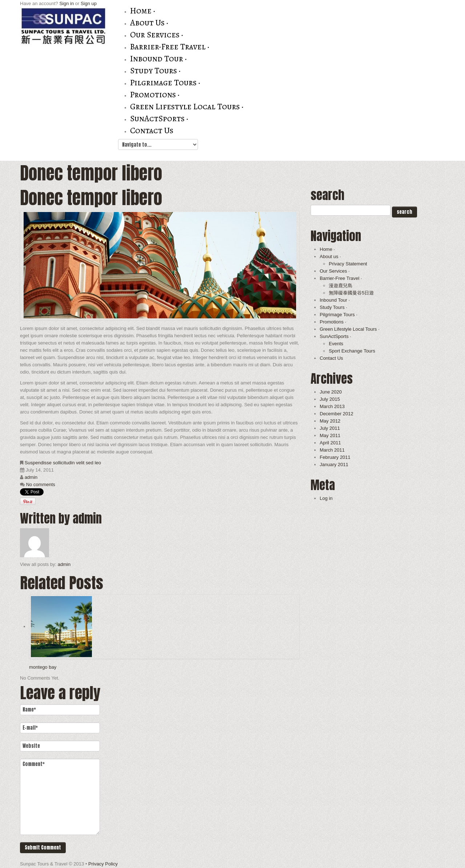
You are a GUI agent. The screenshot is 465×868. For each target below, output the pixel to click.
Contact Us (152, 131)
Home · (143, 11)
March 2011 (332, 450)
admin (31, 477)
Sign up (89, 3)
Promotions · (155, 95)
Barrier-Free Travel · (170, 47)
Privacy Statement (348, 264)
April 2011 (330, 443)
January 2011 (334, 464)
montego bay (43, 667)
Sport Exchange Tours (352, 351)
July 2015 (330, 399)
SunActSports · (159, 119)
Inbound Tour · (158, 59)
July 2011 (330, 428)
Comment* (60, 797)
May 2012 (330, 421)
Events (336, 344)
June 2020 (331, 392)
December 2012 (337, 414)
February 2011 (335, 457)
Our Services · (157, 35)
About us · (149, 23)
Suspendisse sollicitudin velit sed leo (63, 463)
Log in (326, 498)
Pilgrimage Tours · (165, 83)
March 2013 (332, 406)
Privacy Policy (103, 864)
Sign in (66, 3)
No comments (41, 484)
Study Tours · (155, 71)
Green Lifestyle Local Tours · (187, 107)
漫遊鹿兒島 (341, 286)
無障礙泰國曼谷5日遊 (351, 293)
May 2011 (330, 435)
